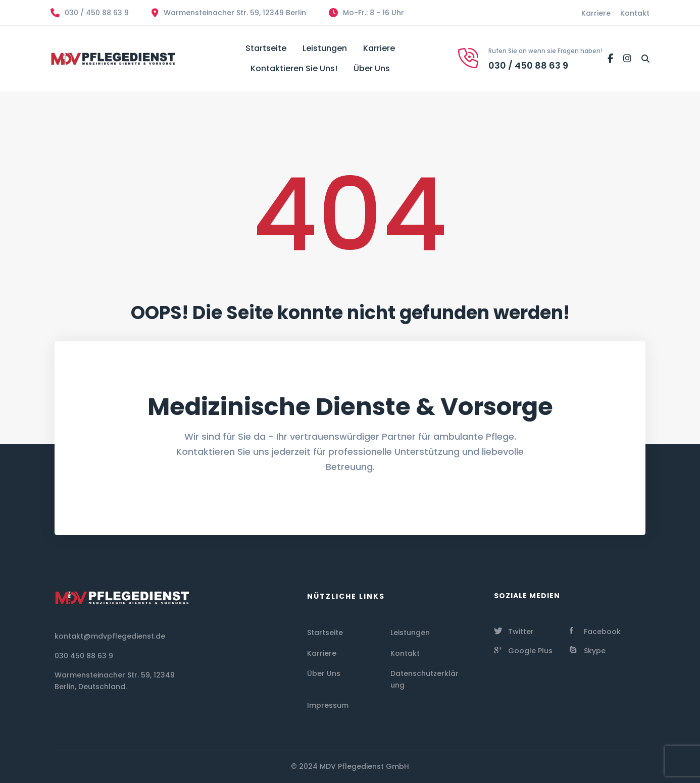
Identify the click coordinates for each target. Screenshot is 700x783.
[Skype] (588, 650)
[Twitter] (514, 631)
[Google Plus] (523, 650)
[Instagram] (627, 59)
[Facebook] (610, 59)
